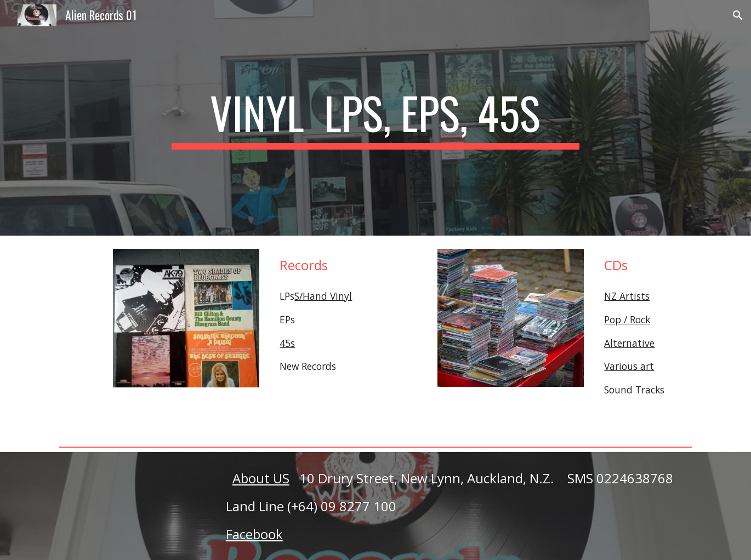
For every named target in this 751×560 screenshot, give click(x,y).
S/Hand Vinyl (323, 296)
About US (261, 478)
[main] (375, 118)
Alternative (629, 343)
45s (287, 343)
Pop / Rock (627, 319)
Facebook (254, 534)
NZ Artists (627, 296)
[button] (738, 15)
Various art (629, 366)
